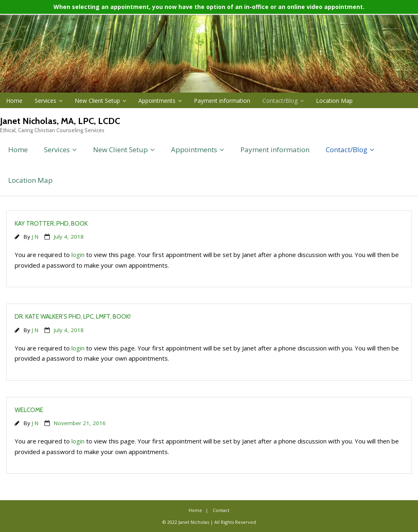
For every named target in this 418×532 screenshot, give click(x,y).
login (78, 255)
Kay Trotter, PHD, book (51, 224)
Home (14, 101)
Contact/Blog (280, 101)
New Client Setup (97, 101)
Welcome (29, 410)
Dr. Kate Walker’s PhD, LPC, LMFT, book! (73, 317)
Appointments (157, 101)
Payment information (222, 101)
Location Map (334, 101)
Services (46, 101)
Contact (221, 510)
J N (35, 237)
